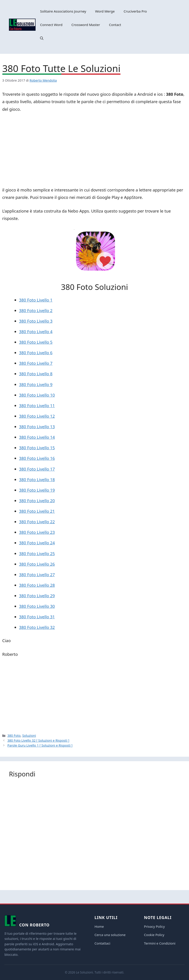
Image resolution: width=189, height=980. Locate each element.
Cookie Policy (154, 935)
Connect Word (51, 25)
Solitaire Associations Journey (63, 11)
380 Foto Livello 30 (37, 606)
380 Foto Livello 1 (36, 300)
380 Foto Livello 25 (37, 553)
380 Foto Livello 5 (36, 342)
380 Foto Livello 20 (37, 501)
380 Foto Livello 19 (37, 490)
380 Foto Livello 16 (37, 458)
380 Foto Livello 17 (37, 469)
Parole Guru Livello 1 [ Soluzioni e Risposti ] (40, 745)
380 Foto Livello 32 (37, 627)
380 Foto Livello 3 (36, 321)
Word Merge (105, 11)
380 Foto (14, 736)
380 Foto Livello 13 (37, 427)
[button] (42, 38)
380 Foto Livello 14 (37, 437)
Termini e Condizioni (160, 943)
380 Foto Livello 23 (37, 532)
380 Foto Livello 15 (37, 448)
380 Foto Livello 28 (37, 585)
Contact (115, 25)
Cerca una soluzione (110, 935)
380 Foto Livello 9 (36, 384)
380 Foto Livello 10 (37, 395)
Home (99, 926)
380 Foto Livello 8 (36, 374)
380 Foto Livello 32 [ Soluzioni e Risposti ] (38, 740)
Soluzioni (29, 736)
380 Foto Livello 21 (37, 511)
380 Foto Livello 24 (37, 543)
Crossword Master (86, 25)
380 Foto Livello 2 (36, 310)
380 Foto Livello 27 (37, 575)
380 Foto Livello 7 (36, 363)
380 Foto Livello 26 (37, 564)
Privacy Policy (154, 926)
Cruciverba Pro (135, 11)
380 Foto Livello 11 (37, 405)
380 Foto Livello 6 (36, 353)
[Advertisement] (94, 150)
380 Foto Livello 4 (36, 331)
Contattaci (103, 943)
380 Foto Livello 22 (37, 522)
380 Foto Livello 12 (37, 416)
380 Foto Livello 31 (37, 617)
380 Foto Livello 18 (37, 479)
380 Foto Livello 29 (37, 596)
